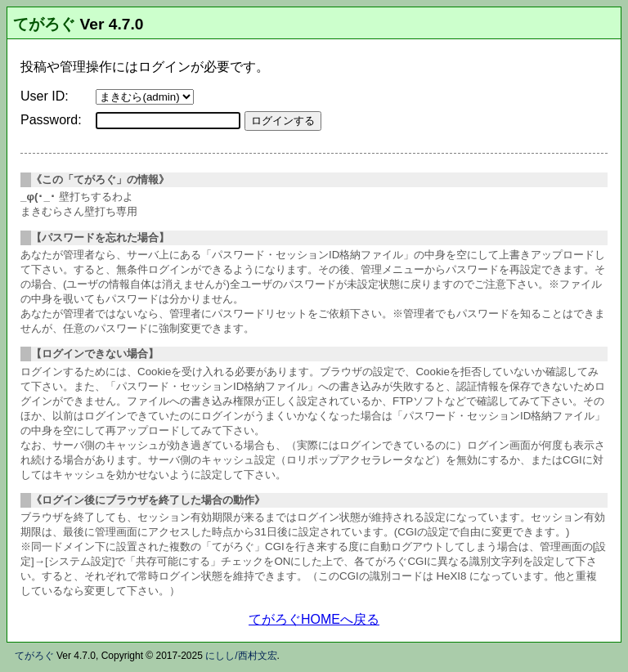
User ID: (45, 96)
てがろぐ (44, 24)
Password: (51, 120)
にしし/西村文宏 (241, 656)
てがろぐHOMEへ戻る (314, 619)
